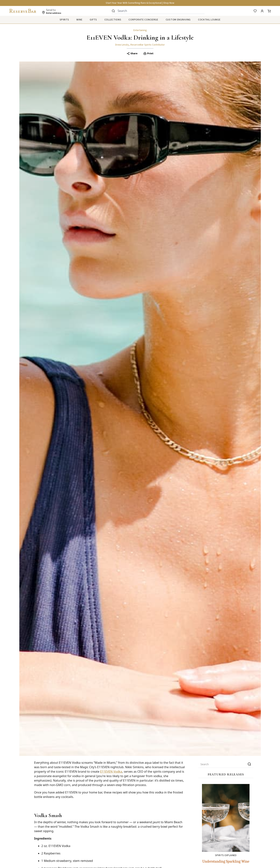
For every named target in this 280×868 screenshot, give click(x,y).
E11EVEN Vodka (111, 772)
